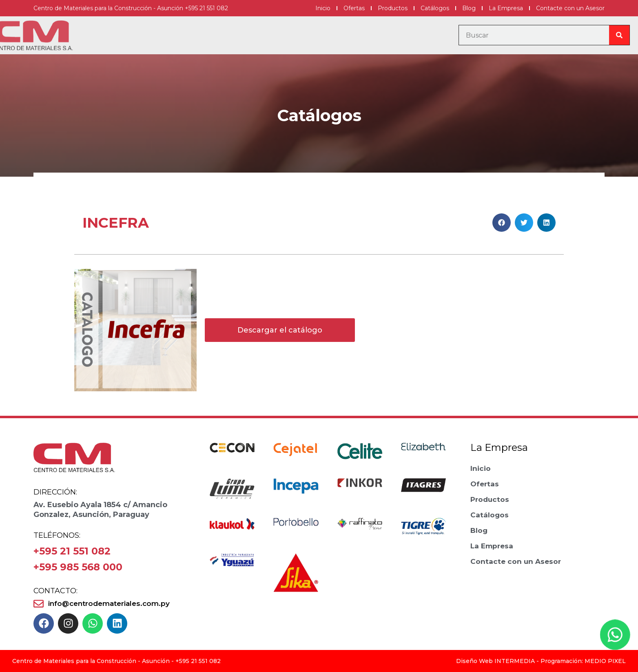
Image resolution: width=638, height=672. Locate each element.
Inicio (323, 8)
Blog (469, 8)
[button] (502, 223)
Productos (393, 8)
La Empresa (506, 8)
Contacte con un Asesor (570, 8)
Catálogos (435, 8)
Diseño (467, 661)
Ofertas (354, 8)
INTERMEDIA (515, 661)
